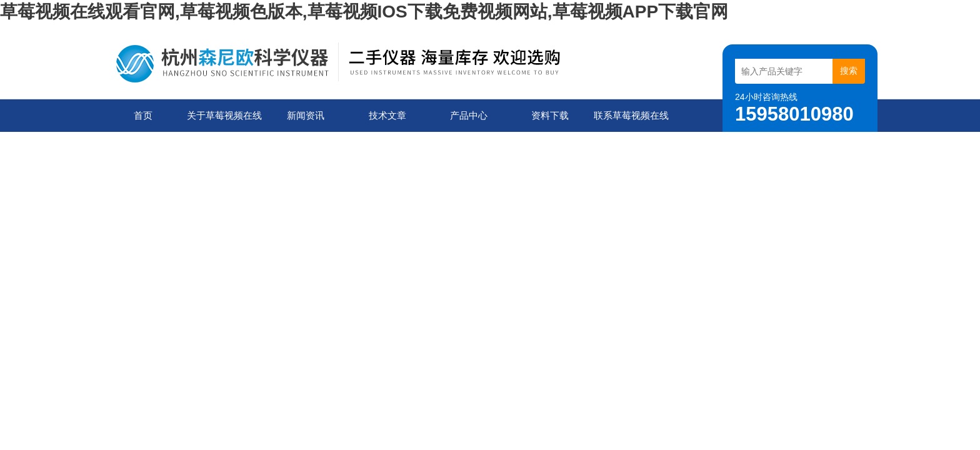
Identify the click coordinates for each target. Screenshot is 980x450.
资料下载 (550, 115)
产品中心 (469, 115)
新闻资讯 (306, 115)
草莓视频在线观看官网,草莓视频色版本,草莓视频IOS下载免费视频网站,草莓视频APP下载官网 (364, 12)
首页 (143, 115)
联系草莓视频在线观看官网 (631, 121)
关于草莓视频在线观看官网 (224, 121)
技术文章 (387, 115)
